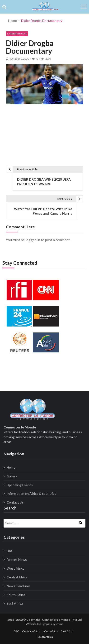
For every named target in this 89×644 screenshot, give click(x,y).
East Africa (15, 603)
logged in (33, 240)
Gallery (12, 476)
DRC (10, 551)
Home (11, 467)
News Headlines (19, 586)
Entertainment (17, 34)
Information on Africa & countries (31, 493)
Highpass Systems (52, 624)
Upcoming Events (20, 485)
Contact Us (15, 502)
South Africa (16, 595)
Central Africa (17, 577)
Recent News (17, 560)
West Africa (16, 568)
